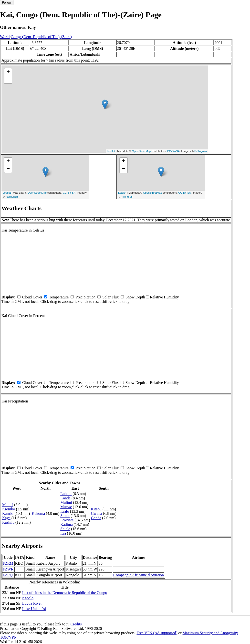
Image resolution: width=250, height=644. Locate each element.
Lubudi (66, 494)
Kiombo (9, 509)
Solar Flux (110, 297)
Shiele (65, 529)
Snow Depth (135, 297)
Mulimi (66, 502)
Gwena (97, 513)
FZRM (8, 563)
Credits (76, 624)
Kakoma (38, 513)
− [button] (8, 80)
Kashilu (8, 522)
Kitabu (96, 509)
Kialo (65, 511)
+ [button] (8, 72)
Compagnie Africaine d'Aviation (139, 575)
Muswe (66, 507)
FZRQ (8, 575)
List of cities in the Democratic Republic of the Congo (65, 593)
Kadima (67, 524)
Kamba (8, 513)
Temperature (59, 297)
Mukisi (8, 505)
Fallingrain (201, 151)
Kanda (65, 498)
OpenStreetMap (141, 151)
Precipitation (85, 297)
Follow (7, 3)
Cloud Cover (32, 297)
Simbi (65, 516)
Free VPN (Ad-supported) (157, 633)
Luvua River (32, 603)
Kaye (6, 518)
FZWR (8, 569)
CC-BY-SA (173, 151)
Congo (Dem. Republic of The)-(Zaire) (41, 37)
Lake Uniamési (34, 609)
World (5, 37)
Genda (96, 518)
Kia (63, 533)
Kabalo (28, 598)
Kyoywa (67, 520)
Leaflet (111, 151)
